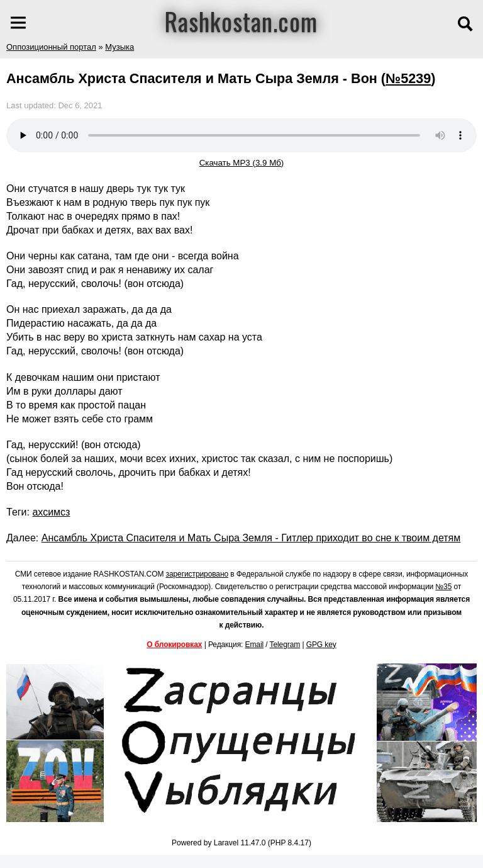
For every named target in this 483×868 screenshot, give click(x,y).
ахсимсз (51, 512)
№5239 (408, 78)
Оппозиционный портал (51, 47)
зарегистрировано (197, 574)
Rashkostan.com (241, 21)
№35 (443, 587)
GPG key (321, 645)
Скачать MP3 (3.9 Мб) (242, 163)
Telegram (285, 645)
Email (255, 645)
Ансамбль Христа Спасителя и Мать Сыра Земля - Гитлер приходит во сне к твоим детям (251, 538)
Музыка (119, 47)
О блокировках (174, 645)
